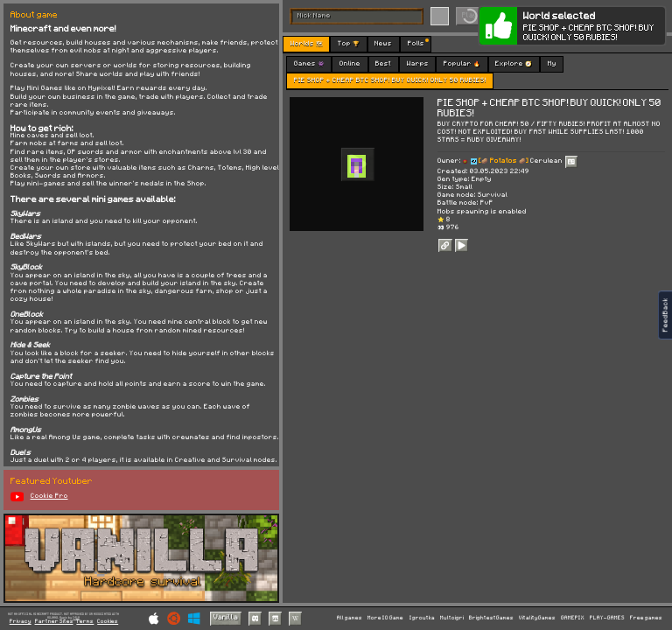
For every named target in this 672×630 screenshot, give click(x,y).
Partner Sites (54, 622)
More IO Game (385, 618)
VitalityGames (537, 618)
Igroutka (422, 618)
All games (350, 618)
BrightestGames (491, 618)
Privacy (21, 622)
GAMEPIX (573, 618)
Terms (85, 622)
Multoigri (452, 618)
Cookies (108, 622)
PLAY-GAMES (607, 618)
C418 (76, 617)
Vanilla (226, 617)
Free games (646, 618)
